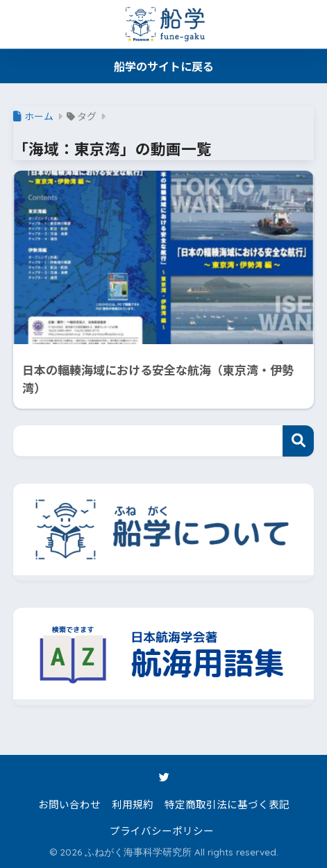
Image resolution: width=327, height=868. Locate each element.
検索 (298, 441)
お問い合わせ (69, 804)
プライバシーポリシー (162, 830)
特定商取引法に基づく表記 (227, 804)
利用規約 (133, 804)
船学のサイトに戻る (164, 66)
